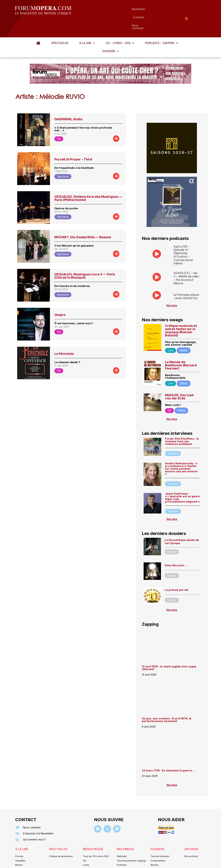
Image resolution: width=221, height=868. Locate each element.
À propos (126, 10)
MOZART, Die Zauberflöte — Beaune (83, 220)
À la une (87, 26)
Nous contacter (150, 10)
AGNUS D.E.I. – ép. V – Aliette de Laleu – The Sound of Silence (186, 261)
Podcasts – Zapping (161, 26)
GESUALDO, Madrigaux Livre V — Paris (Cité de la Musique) (85, 259)
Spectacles (60, 26)
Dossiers (110, 34)
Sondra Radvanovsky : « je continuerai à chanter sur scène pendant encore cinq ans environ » (181, 452)
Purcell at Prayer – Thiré (73, 142)
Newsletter (105, 10)
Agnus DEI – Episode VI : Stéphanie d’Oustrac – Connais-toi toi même (183, 237)
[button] (87, 26)
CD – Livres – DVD (120, 26)
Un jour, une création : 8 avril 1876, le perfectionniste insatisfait (167, 702)
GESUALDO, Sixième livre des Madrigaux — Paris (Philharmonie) (88, 181)
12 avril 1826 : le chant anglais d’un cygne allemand (169, 650)
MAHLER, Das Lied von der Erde (179, 379)
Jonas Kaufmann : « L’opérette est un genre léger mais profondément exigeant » (182, 480)
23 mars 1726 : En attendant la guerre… (168, 753)
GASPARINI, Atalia (68, 102)
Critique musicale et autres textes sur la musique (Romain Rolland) (181, 313)
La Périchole (64, 336)
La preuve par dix (176, 573)
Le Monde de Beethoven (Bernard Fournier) (181, 348)
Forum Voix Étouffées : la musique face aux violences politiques (182, 424)
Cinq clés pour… (176, 548)
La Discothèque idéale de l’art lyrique (182, 524)
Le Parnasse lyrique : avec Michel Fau (186, 279)
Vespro (60, 297)
